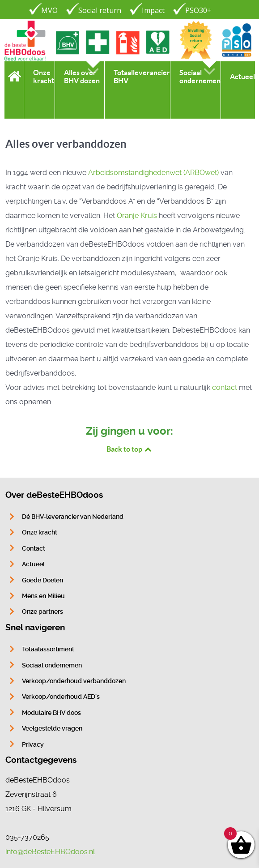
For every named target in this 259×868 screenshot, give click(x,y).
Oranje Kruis (137, 216)
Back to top (130, 449)
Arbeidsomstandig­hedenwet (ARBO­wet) (153, 173)
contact (225, 387)
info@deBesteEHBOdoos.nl (50, 852)
